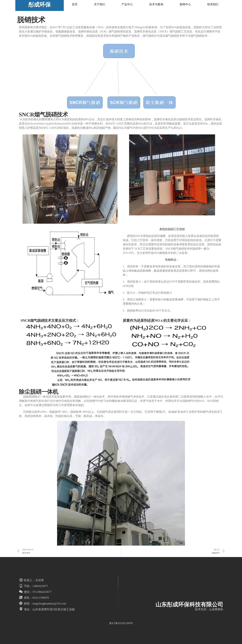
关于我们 (100, 4)
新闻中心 (185, 4)
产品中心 (127, 4)
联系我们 (213, 4)
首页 (75, 4)
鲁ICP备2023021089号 (121, 623)
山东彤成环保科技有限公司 (189, 604)
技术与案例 (156, 4)
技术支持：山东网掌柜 (209, 609)
